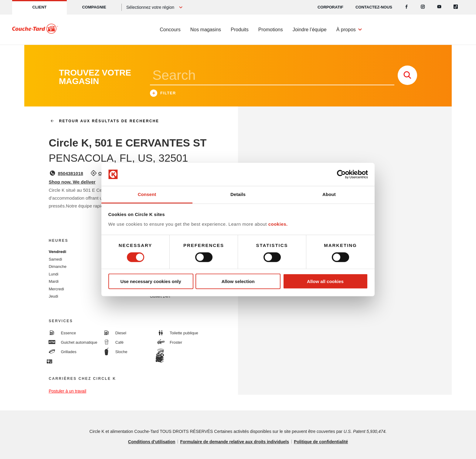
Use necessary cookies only (151, 281)
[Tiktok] (456, 7)
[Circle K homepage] (35, 30)
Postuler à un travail (67, 391)
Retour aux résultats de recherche (102, 121)
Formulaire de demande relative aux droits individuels (235, 442)
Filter (163, 94)
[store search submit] (407, 75)
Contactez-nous (374, 7)
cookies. (278, 224)
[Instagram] (423, 7)
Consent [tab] (147, 194)
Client (40, 7)
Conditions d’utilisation (152, 442)
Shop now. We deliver (72, 182)
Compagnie (94, 7)
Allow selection (238, 281)
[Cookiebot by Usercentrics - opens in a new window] (341, 174)
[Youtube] (439, 7)
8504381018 (70, 173)
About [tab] (329, 194)
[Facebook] (406, 7)
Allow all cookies (325, 281)
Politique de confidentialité (321, 442)
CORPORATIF (330, 7)
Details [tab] (238, 194)
